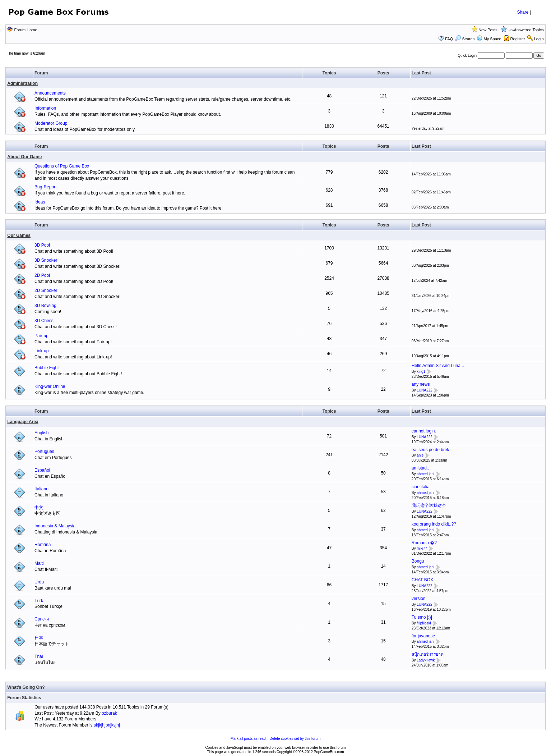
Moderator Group (51, 123)
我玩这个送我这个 (429, 505)
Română (43, 545)
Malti (39, 563)
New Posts (488, 30)
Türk (39, 601)
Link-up (41, 351)
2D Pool (42, 275)
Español (42, 470)
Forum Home (26, 30)
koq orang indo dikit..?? (434, 524)
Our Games (19, 235)
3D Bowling (45, 306)
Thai (39, 656)
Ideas (40, 202)
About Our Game (24, 157)
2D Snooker (46, 290)
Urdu (39, 582)
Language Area (23, 422)
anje (420, 456)
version (419, 599)
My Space (492, 39)
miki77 (422, 549)
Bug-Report (45, 187)
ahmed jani (425, 474)
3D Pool (42, 245)
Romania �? (424, 543)
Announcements (50, 93)
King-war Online (50, 386)
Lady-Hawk (426, 660)
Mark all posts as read (248, 739)
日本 (39, 638)
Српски (42, 619)
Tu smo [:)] (422, 617)
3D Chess (44, 321)
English (41, 433)
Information (45, 108)
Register (518, 39)
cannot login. (424, 431)
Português (44, 452)
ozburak (109, 713)
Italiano (41, 489)
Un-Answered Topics (526, 30)
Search (465, 39)
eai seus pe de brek (430, 450)
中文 (39, 508)
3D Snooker (46, 260)
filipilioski (424, 623)
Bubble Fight (47, 368)
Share (523, 12)
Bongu (418, 561)
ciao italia (421, 487)
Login (539, 39)
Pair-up (41, 336)
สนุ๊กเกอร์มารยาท (428, 654)
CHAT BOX (422, 580)
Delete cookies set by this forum (295, 739)
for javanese (423, 636)
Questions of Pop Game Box (62, 166)
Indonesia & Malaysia (55, 526)
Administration (22, 83)
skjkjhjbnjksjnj (107, 725)
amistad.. (420, 468)
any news (421, 384)
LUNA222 (424, 390)
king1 (421, 372)
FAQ (449, 39)
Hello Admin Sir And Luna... (438, 366)
